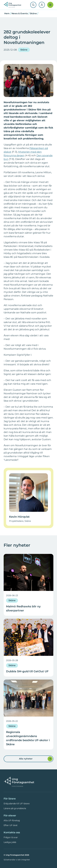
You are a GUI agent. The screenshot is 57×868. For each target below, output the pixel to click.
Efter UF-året (11, 825)
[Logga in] (42, 5)
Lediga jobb (10, 842)
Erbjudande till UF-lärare (17, 804)
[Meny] (50, 5)
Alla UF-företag (12, 820)
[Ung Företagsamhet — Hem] (19, 782)
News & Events (20, 13)
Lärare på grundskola (15, 808)
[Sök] (33, 5)
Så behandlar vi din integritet (17, 860)
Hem (7, 13)
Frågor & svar (11, 837)
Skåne (33, 13)
